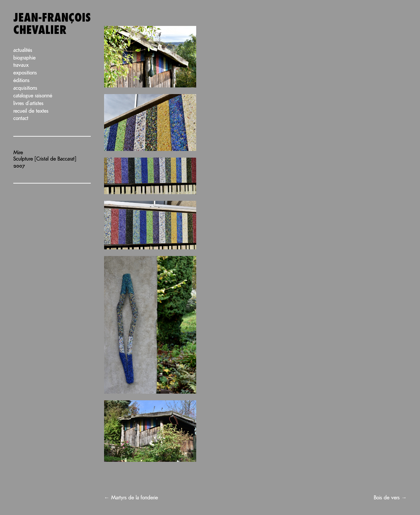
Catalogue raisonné (33, 96)
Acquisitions (25, 88)
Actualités (23, 50)
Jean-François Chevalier (52, 24)
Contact (21, 119)
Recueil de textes (31, 111)
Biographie (24, 58)
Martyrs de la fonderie (131, 498)
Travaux (21, 65)
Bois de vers (390, 498)
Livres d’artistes (28, 104)
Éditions (21, 81)
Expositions (25, 73)
